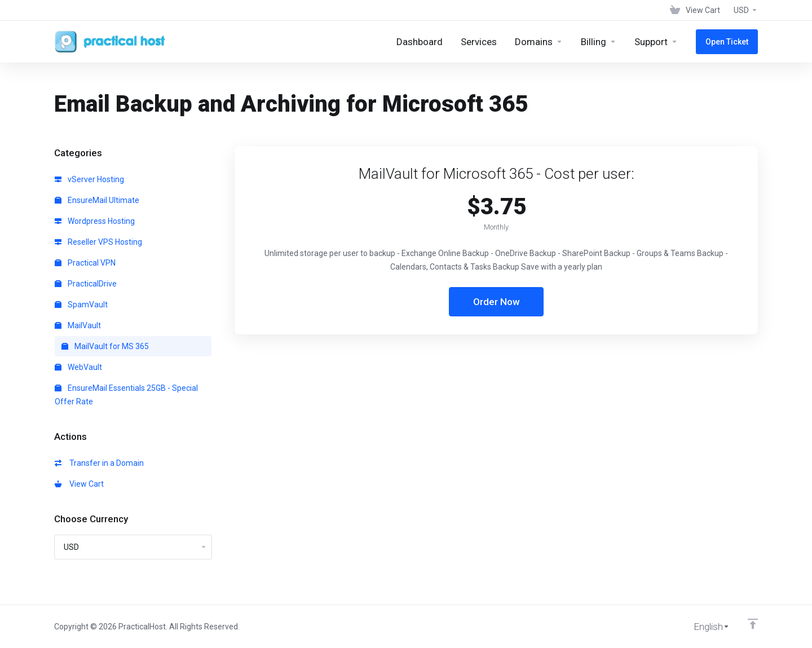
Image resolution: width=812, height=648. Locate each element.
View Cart (79, 484)
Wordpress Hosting (95, 221)
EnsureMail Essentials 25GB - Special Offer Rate (126, 395)
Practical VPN (85, 263)
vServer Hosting (89, 179)
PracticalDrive (86, 284)
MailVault (78, 325)
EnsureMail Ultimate (97, 200)
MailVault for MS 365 (105, 346)
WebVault (78, 367)
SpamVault (81, 305)
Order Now (497, 302)
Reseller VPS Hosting (98, 242)
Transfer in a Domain (99, 463)
